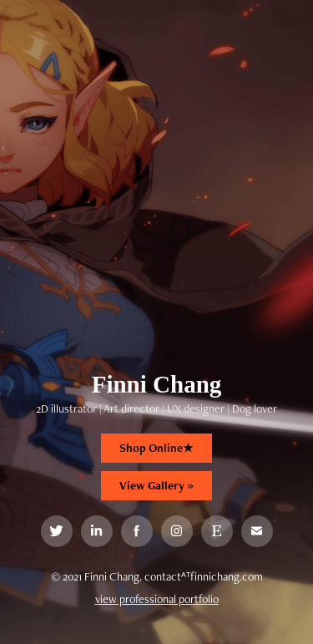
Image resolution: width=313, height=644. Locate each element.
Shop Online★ (156, 448)
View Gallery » (156, 485)
